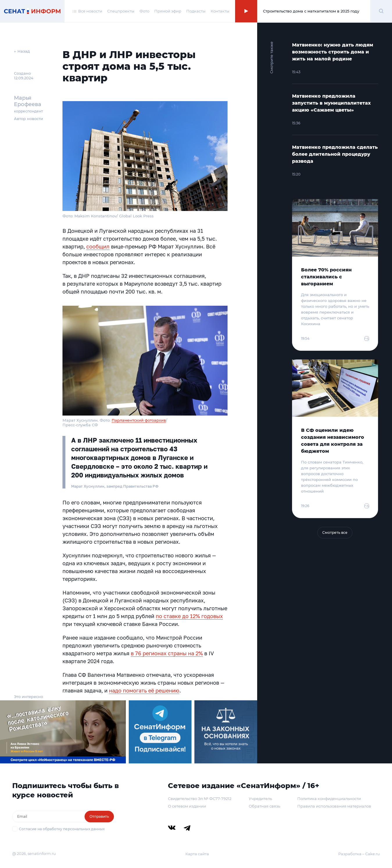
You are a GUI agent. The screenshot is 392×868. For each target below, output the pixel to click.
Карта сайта (197, 854)
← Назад (22, 51)
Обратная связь (264, 806)
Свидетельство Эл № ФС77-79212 (200, 799)
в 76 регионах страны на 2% (167, 653)
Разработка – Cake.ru (359, 854)
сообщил (98, 246)
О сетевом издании (187, 806)
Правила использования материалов (334, 806)
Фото (144, 11)
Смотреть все (335, 533)
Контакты (220, 11)
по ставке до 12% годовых (189, 616)
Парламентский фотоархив (139, 420)
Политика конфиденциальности (329, 799)
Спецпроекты (121, 11)
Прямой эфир (168, 11)
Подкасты (196, 11)
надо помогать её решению (144, 690)
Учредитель (260, 799)
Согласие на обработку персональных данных (62, 829)
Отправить (99, 816)
